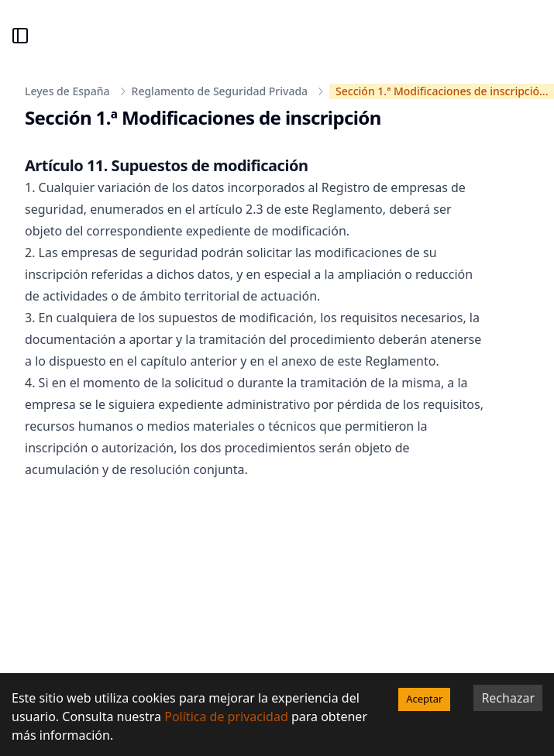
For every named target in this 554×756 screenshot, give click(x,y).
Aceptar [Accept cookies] (424, 699)
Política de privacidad (226, 716)
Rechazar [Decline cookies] (508, 698)
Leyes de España (67, 91)
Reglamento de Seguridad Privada (220, 91)
